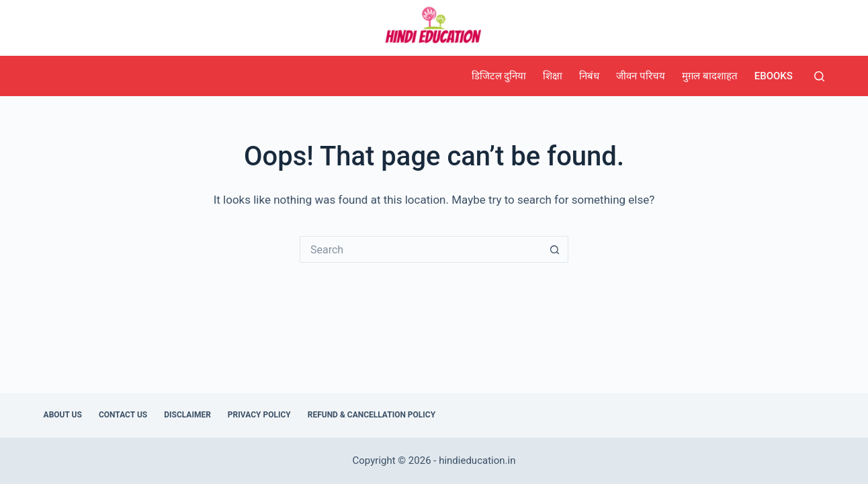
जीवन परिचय (641, 76)
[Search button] (555, 249)
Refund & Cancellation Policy (372, 415)
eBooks (774, 76)
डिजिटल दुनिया (499, 76)
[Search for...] (421, 249)
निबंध (589, 76)
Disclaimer (187, 415)
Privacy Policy (259, 415)
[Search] (819, 76)
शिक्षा (553, 76)
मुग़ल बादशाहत (710, 76)
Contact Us (123, 415)
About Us (63, 415)
